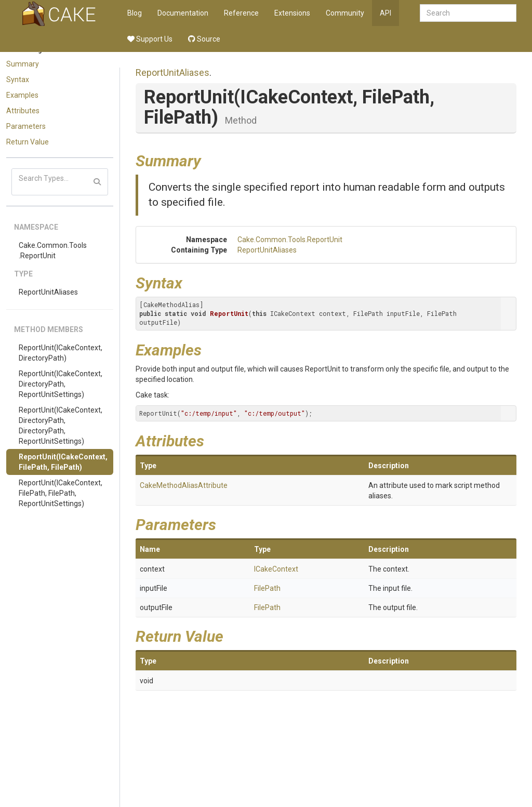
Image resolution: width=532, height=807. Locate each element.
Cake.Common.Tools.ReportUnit (53, 250)
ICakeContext (276, 569)
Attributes (23, 111)
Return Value (28, 142)
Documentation (183, 13)
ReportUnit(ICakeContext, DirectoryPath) (61, 353)
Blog (135, 13)
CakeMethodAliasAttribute (184, 485)
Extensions (292, 13)
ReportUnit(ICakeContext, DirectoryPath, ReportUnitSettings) (61, 384)
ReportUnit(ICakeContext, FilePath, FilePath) (63, 462)
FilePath (267, 588)
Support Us (150, 39)
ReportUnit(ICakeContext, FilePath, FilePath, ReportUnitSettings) (61, 493)
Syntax (18, 80)
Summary (23, 64)
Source (204, 39)
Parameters (26, 126)
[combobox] (468, 13)
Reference (241, 13)
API (385, 13)
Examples (22, 95)
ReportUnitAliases (48, 292)
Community (345, 13)
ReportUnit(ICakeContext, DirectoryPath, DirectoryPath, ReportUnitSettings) (61, 426)
